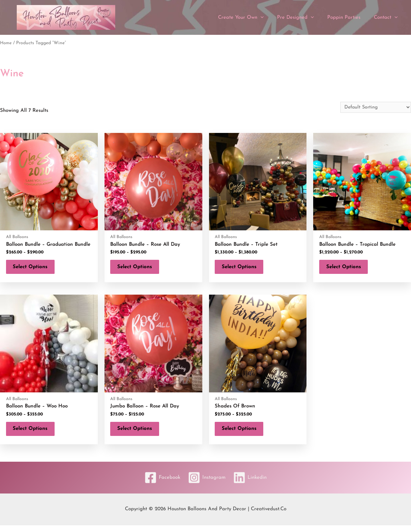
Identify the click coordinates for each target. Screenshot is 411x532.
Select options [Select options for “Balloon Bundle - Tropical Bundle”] (347, 269)
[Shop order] (374, 107)
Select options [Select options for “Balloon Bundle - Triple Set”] (243, 269)
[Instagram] (207, 484)
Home (6, 43)
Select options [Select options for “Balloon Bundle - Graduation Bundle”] (33, 269)
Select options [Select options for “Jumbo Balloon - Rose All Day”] (138, 434)
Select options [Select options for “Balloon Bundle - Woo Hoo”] (33, 434)
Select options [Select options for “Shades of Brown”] (243, 434)
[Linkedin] (252, 484)
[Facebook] (160, 484)
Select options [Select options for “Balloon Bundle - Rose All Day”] (138, 269)
